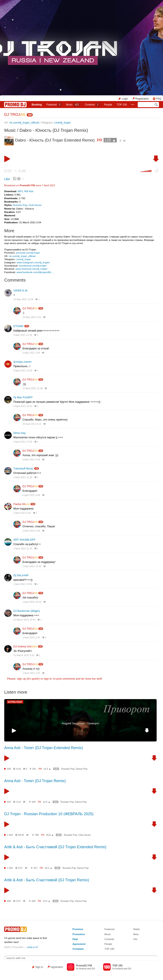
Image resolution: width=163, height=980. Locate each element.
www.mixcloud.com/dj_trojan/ (32, 269)
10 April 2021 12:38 (33, 388)
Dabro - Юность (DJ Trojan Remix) (54, 130)
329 (34, 802)
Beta (136, 934)
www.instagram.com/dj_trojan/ (33, 262)
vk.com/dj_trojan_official (24, 123)
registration (57, 967)
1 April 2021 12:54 (23, 584)
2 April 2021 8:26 (31, 531)
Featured (54, 105)
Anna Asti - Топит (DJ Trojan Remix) (35, 781)
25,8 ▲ (50, 835)
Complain (78, 949)
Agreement (79, 944)
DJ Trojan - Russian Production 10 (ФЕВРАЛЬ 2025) (49, 814)
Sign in (39, 967)
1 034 (10, 868)
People (108, 105)
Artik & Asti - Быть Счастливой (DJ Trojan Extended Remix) (55, 847)
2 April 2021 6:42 (22, 513)
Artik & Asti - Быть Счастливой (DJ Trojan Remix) (47, 880)
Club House (35, 205)
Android (83, 969)
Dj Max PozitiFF (23, 397)
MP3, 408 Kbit (25, 191)
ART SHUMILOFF (24, 540)
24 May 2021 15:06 (23, 299)
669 (9, 901)
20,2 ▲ (48, 868)
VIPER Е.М (20, 291)
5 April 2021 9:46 (31, 459)
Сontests (92, 105)
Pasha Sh (22, 504)
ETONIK (18, 326)
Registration (142, 99)
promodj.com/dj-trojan (28, 253)
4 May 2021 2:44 (31, 353)
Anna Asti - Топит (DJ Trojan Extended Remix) (44, 748)
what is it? (33, 947)
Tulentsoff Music (23, 468)
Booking (37, 105)
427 (35, 868)
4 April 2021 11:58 (23, 477)
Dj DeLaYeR (21, 575)
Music (73, 105)
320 (56, 769)
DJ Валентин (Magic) (27, 611)
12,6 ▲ (47, 802)
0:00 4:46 (15, 171)
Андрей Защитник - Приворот (80, 723)
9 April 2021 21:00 (23, 371)
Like (7, 179)
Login (125, 99)
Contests (109, 939)
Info (135, 939)
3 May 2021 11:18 (23, 335)
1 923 (10, 835)
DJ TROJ (15, 115)
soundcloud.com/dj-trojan (33, 266)
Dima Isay (20, 433)
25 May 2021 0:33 (32, 317)
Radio (137, 929)
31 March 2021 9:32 (24, 655)
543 (9, 802)
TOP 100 (122, 105)
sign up (21, 679)
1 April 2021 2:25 (31, 637)
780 (37, 835)
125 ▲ (110, 140)
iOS (93, 969)
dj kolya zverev (22, 362)
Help (75, 939)
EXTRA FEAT (15, 702)
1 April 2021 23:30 (32, 602)
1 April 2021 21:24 (23, 548)
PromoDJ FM (27, 185)
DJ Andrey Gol (25, 646)
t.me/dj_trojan (62, 123)
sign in (48, 679)
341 (34, 769)
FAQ (159, 99)
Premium (78, 929)
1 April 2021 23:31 (32, 566)
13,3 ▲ (47, 901)
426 (34, 901)
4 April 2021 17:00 (23, 442)
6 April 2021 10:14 (23, 406)
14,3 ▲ (47, 769)
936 (9, 769)
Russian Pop (20, 205)
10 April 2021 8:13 (32, 424)
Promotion (79, 934)
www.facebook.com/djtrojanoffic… (35, 272)
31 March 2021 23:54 (24, 620)
